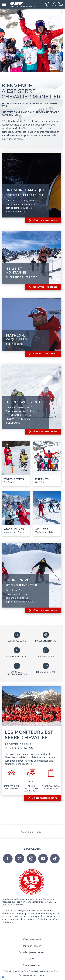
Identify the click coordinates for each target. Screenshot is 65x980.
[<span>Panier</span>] (61, 4)
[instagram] (31, 859)
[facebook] (8, 859)
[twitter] (20, 859)
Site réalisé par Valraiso (33, 975)
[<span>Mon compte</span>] (54, 4)
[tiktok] (55, 859)
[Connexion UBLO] (3, 977)
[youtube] (43, 859)
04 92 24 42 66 (33, 832)
